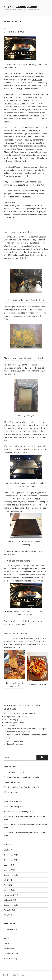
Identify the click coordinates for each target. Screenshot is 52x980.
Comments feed (11, 954)
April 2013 (8, 885)
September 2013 (11, 875)
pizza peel (22, 624)
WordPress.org (10, 959)
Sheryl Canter (27, 502)
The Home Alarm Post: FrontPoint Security (22, 787)
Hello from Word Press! (14, 772)
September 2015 (11, 855)
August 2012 (9, 910)
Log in (6, 944)
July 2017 (8, 850)
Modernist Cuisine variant (15, 104)
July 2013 (8, 880)
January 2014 (9, 870)
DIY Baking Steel (14, 32)
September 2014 (11, 860)
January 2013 (9, 890)
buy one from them (23, 176)
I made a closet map (12, 782)
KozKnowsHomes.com (21, 7)
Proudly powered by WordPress (14, 975)
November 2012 (11, 895)
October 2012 (10, 900)
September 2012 (11, 905)
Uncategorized (10, 929)
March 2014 (9, 865)
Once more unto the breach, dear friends (21, 777)
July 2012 (8, 915)
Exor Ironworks (10, 240)
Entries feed (9, 949)
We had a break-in (11, 792)
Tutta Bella (37, 80)
